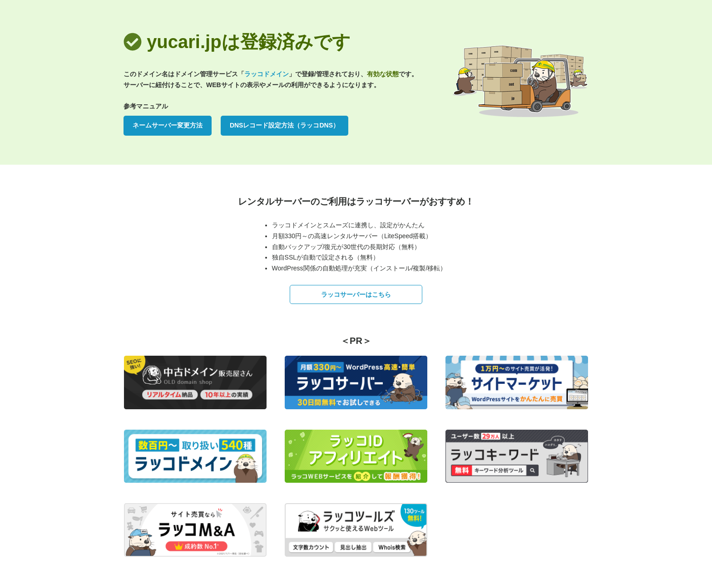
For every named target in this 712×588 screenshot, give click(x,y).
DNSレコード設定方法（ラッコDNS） (284, 125)
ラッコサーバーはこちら (356, 294)
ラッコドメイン (267, 74)
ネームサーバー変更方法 (168, 125)
